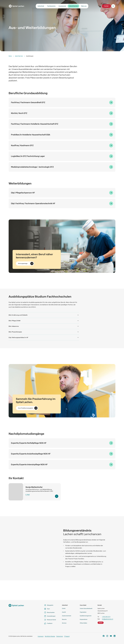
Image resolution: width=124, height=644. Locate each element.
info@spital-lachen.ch (108, 619)
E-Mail (28, 495)
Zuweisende (62, 6)
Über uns (84, 6)
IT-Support (67, 636)
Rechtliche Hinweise (50, 636)
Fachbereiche (51, 6)
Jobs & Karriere (73, 6)
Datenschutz (60, 636)
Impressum (41, 636)
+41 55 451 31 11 (106, 617)
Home (10, 56)
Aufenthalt (41, 6)
